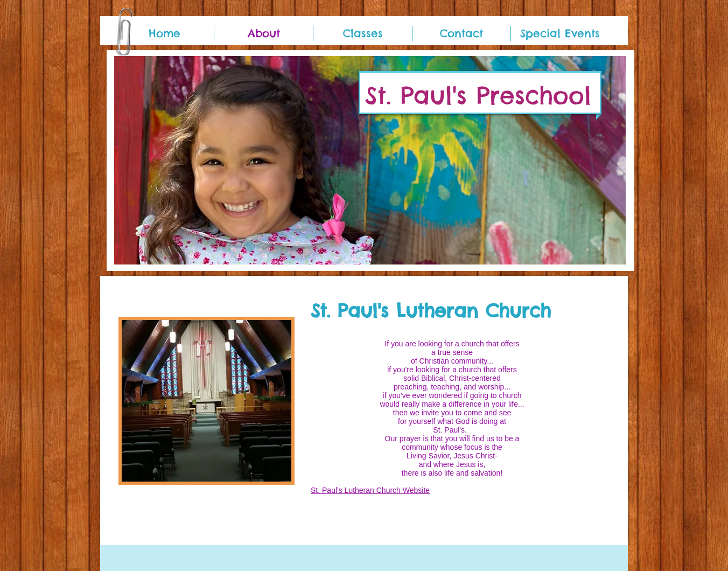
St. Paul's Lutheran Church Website (370, 490)
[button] (370, 160)
